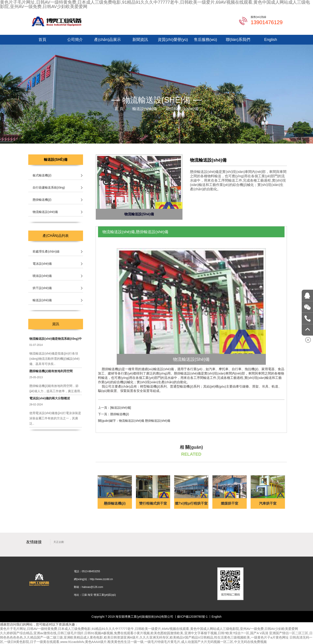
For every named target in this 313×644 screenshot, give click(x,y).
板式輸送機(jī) (42, 175)
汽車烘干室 (268, 503)
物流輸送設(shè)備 (156, 100)
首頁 (42, 40)
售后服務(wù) (206, 40)
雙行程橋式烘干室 (153, 503)
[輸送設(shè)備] (121, 408)
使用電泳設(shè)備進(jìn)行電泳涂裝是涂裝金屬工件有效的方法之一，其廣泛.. (55, 418)
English (271, 40)
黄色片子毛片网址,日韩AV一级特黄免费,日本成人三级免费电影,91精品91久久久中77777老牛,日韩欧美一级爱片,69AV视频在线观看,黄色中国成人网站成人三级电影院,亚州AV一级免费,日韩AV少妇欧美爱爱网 (149, 629)
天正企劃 (59, 542)
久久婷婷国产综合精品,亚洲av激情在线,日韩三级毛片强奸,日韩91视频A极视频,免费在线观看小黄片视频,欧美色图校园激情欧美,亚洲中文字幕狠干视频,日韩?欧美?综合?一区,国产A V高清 (134, 633)
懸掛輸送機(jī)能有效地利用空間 (51, 371)
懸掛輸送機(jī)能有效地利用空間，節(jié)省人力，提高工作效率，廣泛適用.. (56, 388)
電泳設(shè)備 (42, 264)
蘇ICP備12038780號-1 (192, 617)
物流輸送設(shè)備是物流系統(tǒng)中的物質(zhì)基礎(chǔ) (56, 339)
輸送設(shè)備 (145, 109)
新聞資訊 (140, 40)
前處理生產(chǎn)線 (46, 251)
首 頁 (119, 109)
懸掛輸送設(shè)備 (158, 421)
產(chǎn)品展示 (107, 40)
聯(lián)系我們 (238, 40)
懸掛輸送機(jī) (120, 414)
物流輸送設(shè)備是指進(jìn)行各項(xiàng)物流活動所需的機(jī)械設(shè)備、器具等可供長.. (54, 359)
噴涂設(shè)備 (42, 276)
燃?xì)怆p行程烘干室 (191, 503)
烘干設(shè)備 (42, 288)
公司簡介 (75, 40)
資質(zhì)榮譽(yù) (173, 40)
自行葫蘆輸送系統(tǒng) (49, 187)
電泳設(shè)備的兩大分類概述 (50, 398)
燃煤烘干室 (230, 503)
